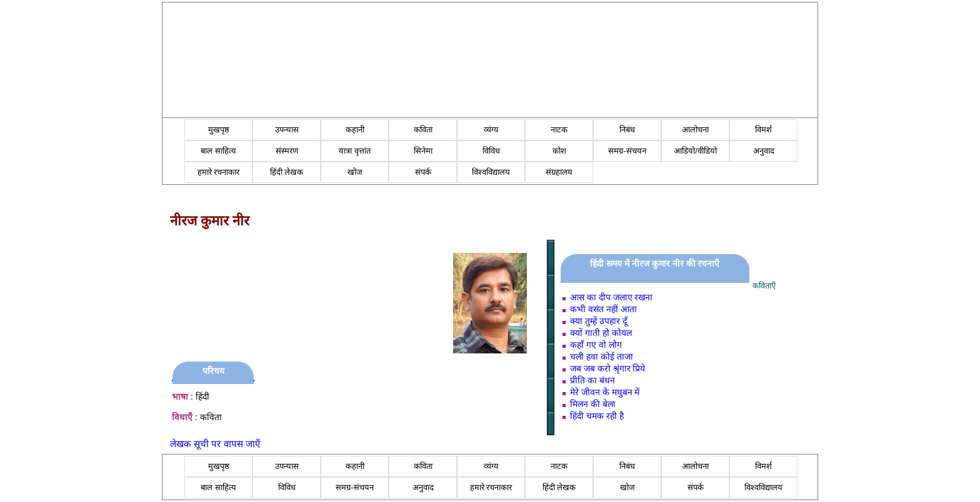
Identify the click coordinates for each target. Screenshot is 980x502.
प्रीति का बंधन (592, 380)
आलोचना (695, 130)
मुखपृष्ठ (219, 130)
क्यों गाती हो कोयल (601, 333)
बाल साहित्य (218, 151)
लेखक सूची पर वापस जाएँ (215, 444)
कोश (559, 151)
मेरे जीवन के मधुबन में (605, 392)
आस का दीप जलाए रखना (612, 297)
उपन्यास (287, 130)
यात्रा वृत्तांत (355, 151)
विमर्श (763, 130)
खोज (355, 172)
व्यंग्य (491, 130)
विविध (491, 151)
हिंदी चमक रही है (597, 416)
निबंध (627, 130)
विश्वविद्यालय (491, 172)
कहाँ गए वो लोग (596, 345)
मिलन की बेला (593, 404)
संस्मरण (287, 151)
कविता (423, 130)
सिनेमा (423, 151)
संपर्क (423, 172)
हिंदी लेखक (287, 172)
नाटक (559, 130)
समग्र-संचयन (627, 151)
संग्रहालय (559, 172)
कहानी (355, 130)
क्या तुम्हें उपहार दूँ (598, 321)
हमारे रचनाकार (219, 172)
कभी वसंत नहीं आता (603, 309)
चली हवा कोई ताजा (602, 357)
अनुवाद (764, 151)
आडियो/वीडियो (695, 151)
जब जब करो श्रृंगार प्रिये (608, 368)
